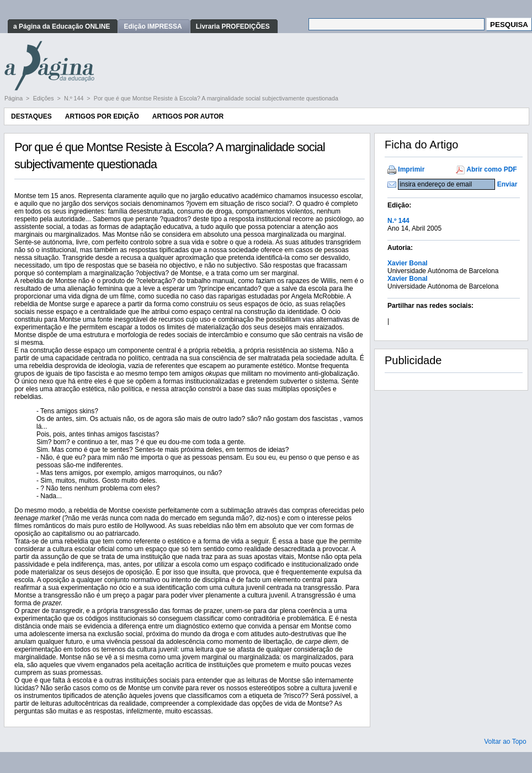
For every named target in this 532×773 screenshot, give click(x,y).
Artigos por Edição (102, 116)
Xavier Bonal (408, 263)
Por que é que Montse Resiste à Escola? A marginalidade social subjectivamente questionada (216, 98)
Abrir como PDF (491, 169)
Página (14, 98)
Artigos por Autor (188, 116)
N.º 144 (75, 98)
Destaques (31, 116)
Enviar (507, 184)
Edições (44, 98)
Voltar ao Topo (505, 742)
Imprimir (411, 169)
